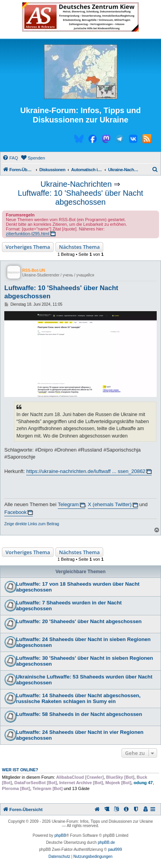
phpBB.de (106, 842)
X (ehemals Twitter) (110, 504)
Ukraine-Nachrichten (76, 184)
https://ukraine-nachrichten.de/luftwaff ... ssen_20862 (86, 471)
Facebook (15, 512)
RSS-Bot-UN (34, 270)
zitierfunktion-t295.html (28, 234)
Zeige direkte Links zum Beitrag (32, 524)
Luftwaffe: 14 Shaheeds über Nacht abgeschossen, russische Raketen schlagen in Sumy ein (78, 698)
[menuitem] (10, 158)
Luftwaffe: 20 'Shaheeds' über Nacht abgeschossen (79, 621)
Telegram (68, 504)
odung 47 (143, 783)
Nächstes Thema (79, 247)
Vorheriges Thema (28, 247)
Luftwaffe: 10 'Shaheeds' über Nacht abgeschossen (81, 198)
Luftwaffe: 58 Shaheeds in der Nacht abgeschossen (79, 714)
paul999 (115, 849)
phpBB (60, 835)
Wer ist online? (20, 770)
